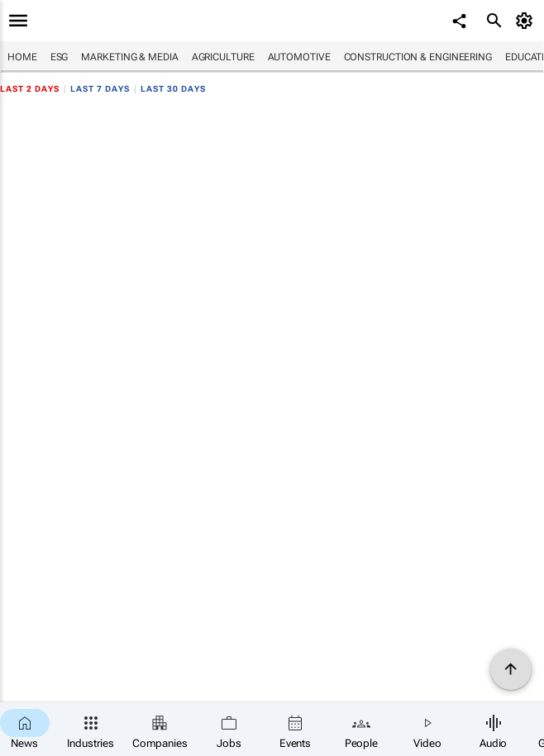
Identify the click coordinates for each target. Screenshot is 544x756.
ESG (60, 57)
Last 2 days (30, 89)
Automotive (299, 57)
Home (22, 57)
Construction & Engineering (418, 57)
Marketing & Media (129, 57)
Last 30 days (173, 89)
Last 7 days (100, 89)
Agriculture (223, 57)
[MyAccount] (527, 21)
